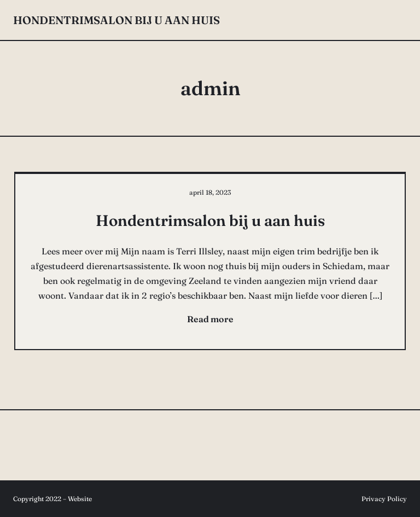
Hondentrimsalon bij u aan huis (116, 20)
